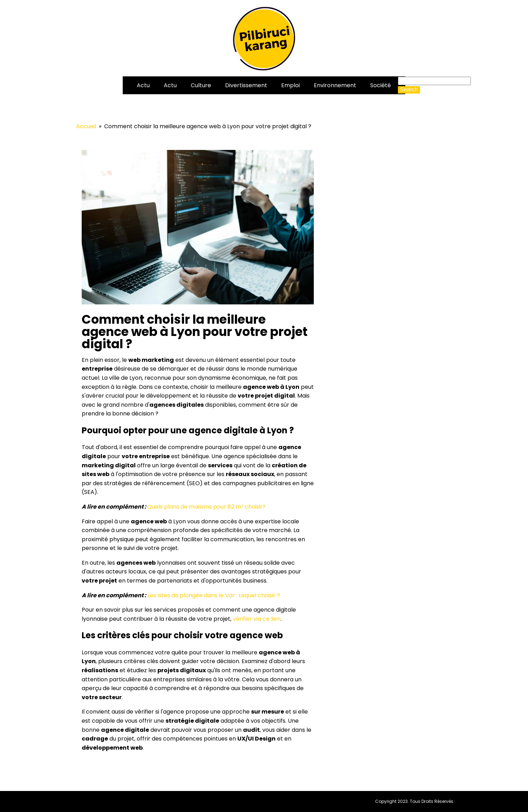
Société (381, 85)
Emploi (290, 85)
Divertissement (246, 85)
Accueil (86, 126)
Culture (201, 85)
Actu (143, 85)
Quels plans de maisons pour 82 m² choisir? (207, 507)
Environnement (335, 85)
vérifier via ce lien (257, 619)
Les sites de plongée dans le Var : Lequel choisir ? (214, 595)
